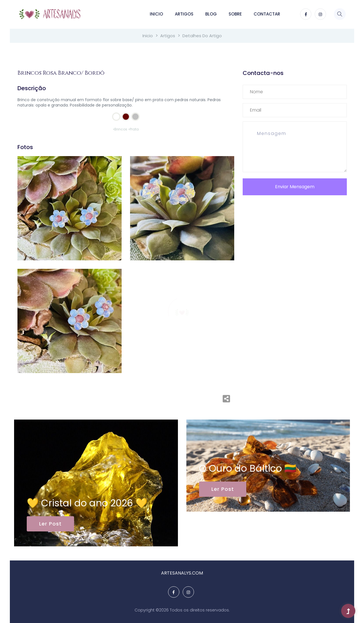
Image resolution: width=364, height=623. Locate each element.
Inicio (156, 14)
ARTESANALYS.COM (182, 573)
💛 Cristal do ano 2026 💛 (87, 503)
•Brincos (120, 129)
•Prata (134, 129)
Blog (211, 14)
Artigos (184, 14)
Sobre (235, 14)
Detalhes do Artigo (202, 36)
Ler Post (50, 524)
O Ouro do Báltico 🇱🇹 (248, 468)
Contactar (267, 14)
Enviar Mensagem (295, 187)
